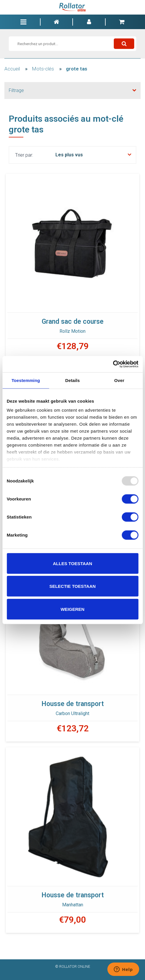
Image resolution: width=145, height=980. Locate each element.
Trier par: (24, 155)
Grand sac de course (73, 322)
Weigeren (73, 609)
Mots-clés (43, 69)
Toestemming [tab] (26, 380)
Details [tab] (73, 380)
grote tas (77, 69)
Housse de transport (73, 704)
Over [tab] (119, 380)
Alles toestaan (72, 563)
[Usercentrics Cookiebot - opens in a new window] (113, 364)
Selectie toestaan (72, 586)
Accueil (12, 69)
